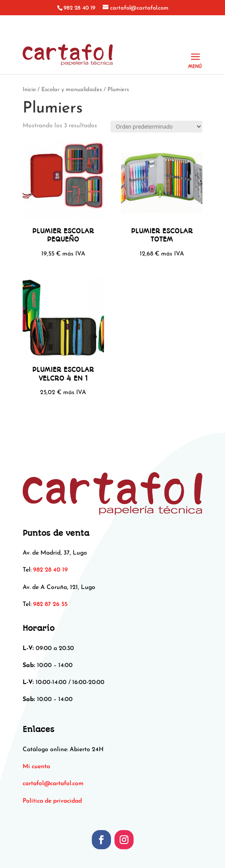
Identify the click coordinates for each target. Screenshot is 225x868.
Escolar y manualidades (72, 90)
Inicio (29, 90)
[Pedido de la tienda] (156, 127)
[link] (53, 784)
